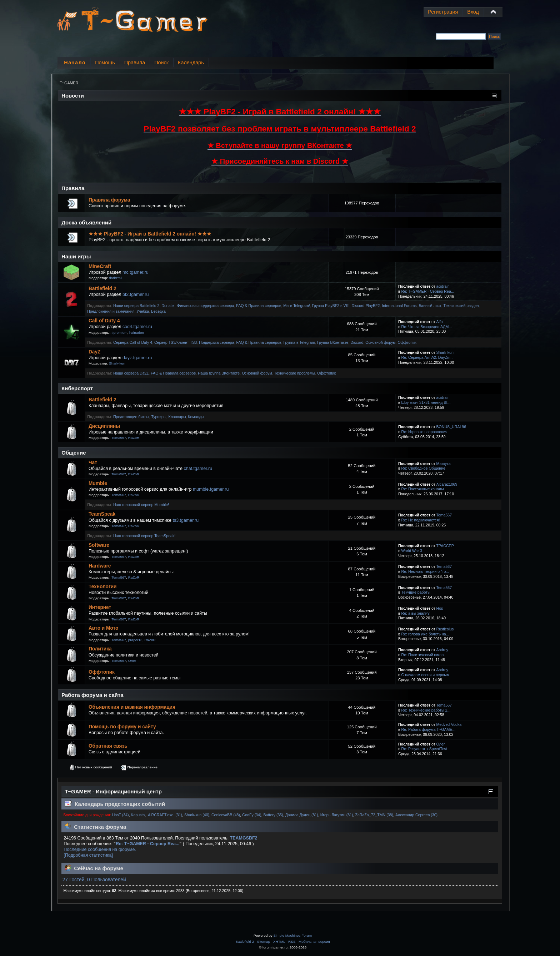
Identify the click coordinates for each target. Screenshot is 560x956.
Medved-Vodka (449, 724)
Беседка (158, 311)
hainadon (137, 333)
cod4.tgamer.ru (137, 327)
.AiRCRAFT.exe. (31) (164, 815)
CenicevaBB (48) (226, 815)
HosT (441, 608)
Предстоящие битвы (131, 417)
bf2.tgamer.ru (136, 294)
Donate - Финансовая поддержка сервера (198, 306)
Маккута (444, 464)
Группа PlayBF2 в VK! (331, 306)
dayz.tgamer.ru (137, 358)
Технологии (103, 587)
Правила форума (109, 200)
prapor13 (135, 640)
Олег (132, 661)
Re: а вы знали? (416, 613)
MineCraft (100, 266)
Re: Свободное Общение (423, 468)
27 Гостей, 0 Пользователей (94, 880)
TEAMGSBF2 (244, 838)
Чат (93, 463)
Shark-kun (117, 363)
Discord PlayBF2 (366, 306)
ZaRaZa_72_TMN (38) (374, 815)
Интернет (100, 607)
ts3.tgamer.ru (186, 520)
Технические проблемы (294, 373)
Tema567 (119, 438)
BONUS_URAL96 (451, 427)
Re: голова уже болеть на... (425, 634)
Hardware (100, 566)
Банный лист (430, 306)
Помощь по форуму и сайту (122, 727)
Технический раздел (461, 306)
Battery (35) (273, 815)
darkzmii (116, 278)
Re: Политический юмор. (423, 655)
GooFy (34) (252, 815)
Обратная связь (108, 746)
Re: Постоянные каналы (423, 489)
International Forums (399, 306)
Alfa (440, 322)
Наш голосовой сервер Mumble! (141, 505)
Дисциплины (104, 426)
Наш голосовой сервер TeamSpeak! (144, 536)
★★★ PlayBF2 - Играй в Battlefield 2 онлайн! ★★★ (150, 234)
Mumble (98, 483)
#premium (119, 333)
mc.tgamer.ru (136, 272)
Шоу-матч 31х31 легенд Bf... (426, 402)
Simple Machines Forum (292, 935)
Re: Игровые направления (424, 432)
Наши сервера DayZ (131, 373)
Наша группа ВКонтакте (219, 373)
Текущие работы (416, 592)
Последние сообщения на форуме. (100, 849)
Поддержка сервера (216, 342)
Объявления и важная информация (132, 707)
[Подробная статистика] (88, 855)
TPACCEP (445, 546)
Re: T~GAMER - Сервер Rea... (428, 291)
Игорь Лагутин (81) (337, 815)
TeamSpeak (102, 514)
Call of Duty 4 (104, 321)
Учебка (143, 311)
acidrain (443, 286)
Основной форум (380, 342)
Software (99, 545)
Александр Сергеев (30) (416, 815)
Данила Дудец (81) (302, 815)
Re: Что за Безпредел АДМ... (427, 327)
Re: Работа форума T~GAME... (429, 729)
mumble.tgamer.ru (211, 489)
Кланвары (177, 417)
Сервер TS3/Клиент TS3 (176, 342)
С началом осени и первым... (427, 675)
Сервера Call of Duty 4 (133, 342)
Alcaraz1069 (447, 484)
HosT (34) (121, 815)
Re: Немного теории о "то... (425, 571)
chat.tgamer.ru (198, 469)
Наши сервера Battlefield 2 (136, 306)
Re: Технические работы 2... (426, 710)
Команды (196, 417)
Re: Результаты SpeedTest (424, 749)
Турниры (159, 417)
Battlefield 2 (102, 289)
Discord (357, 342)
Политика (100, 649)
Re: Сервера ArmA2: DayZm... (427, 357)
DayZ (95, 352)
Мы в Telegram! (296, 306)
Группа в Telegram (299, 342)
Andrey (442, 650)
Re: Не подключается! (421, 520)
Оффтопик (407, 342)
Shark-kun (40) (197, 815)
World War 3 (412, 551)
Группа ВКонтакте (333, 342)
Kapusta (138, 815)
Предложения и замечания (111, 311)
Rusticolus (445, 629)
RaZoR (134, 438)
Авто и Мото (104, 628)
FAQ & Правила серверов (259, 306)
